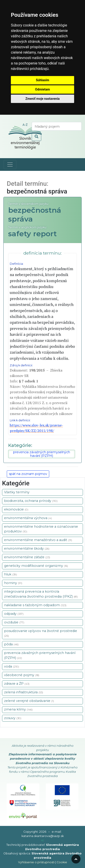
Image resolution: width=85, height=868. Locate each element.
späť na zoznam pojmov (28, 474)
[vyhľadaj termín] (57, 126)
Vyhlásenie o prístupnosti (36, 862)
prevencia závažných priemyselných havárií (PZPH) (42, 454)
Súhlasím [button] (42, 80)
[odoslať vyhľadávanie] (36, 137)
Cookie (62, 862)
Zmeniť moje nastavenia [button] (42, 99)
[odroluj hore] (76, 859)
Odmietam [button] (42, 89)
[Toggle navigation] (10, 165)
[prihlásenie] (42, 841)
